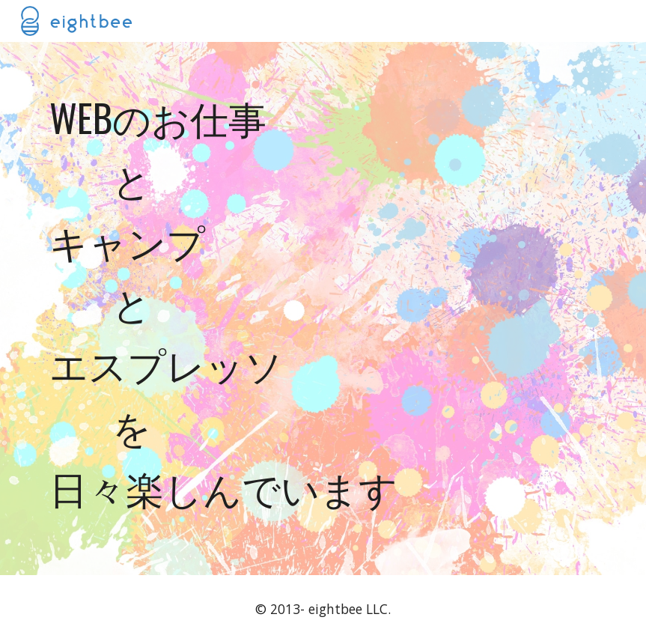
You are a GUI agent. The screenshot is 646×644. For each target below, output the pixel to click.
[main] (323, 309)
